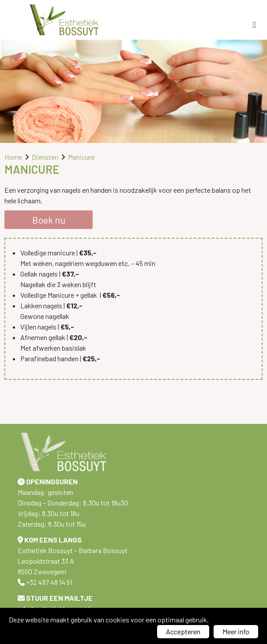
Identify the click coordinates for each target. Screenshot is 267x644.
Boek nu (49, 220)
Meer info (236, 631)
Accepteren (183, 631)
